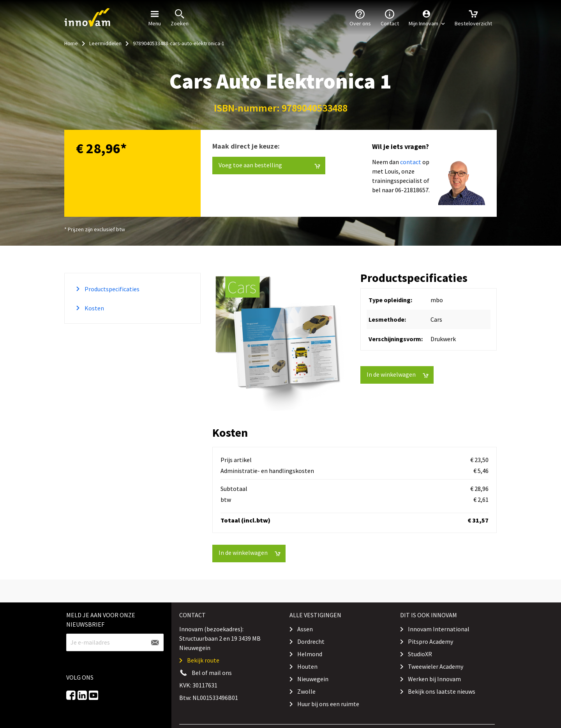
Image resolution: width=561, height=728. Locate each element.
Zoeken (180, 17)
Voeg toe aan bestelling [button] (269, 165)
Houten (307, 666)
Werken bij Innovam (434, 679)
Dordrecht (311, 641)
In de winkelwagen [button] (398, 375)
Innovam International (439, 629)
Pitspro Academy (430, 641)
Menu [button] (155, 17)
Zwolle (306, 691)
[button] (427, 18)
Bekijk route (203, 660)
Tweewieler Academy (436, 666)
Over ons (360, 17)
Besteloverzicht (473, 17)
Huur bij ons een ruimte (328, 704)
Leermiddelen (105, 43)
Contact (390, 17)
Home (71, 43)
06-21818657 (412, 190)
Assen (305, 629)
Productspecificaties (111, 289)
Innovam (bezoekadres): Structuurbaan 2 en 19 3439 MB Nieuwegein (220, 638)
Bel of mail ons (212, 673)
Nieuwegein (313, 679)
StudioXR (420, 654)
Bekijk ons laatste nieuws (442, 691)
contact (411, 162)
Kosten (94, 308)
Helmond (310, 654)
